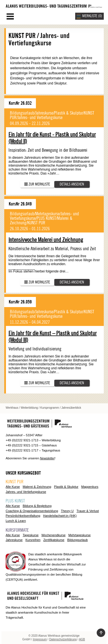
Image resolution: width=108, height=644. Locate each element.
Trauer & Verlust (88, 511)
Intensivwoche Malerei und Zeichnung (46, 240)
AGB (82, 639)
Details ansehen (72, 184)
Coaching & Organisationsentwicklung (32, 511)
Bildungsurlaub (78, 540)
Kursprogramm (50, 408)
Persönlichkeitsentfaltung (23, 516)
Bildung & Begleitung (37, 506)
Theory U (67, 511)
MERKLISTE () (92, 16)
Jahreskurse (14, 540)
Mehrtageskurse (80, 535)
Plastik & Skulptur (66, 487)
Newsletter (47, 458)
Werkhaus (12, 408)
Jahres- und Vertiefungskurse (26, 492)
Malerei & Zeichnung (37, 487)
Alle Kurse (13, 487)
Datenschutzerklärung (63, 639)
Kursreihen (33, 540)
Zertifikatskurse (54, 540)
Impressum (40, 639)
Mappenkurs (90, 487)
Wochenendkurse (53, 535)
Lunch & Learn (16, 521)
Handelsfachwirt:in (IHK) (60, 516)
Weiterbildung (29, 408)
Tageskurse (31, 535)
